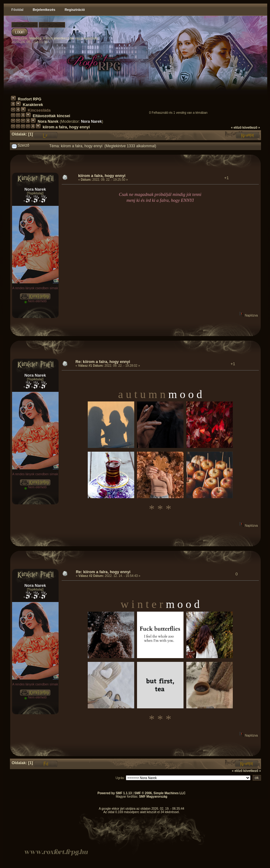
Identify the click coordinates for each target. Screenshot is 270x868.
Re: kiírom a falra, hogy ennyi (103, 362)
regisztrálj (90, 38)
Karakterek (33, 105)
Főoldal (18, 10)
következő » (251, 128)
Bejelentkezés (44, 10)
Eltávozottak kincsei (52, 116)
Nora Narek (48, 122)
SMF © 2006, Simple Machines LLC (160, 793)
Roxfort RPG (30, 99)
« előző (236, 128)
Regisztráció (75, 10)
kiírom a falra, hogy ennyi (66, 127)
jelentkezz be (64, 38)
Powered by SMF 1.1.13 (115, 793)
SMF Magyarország (153, 797)
